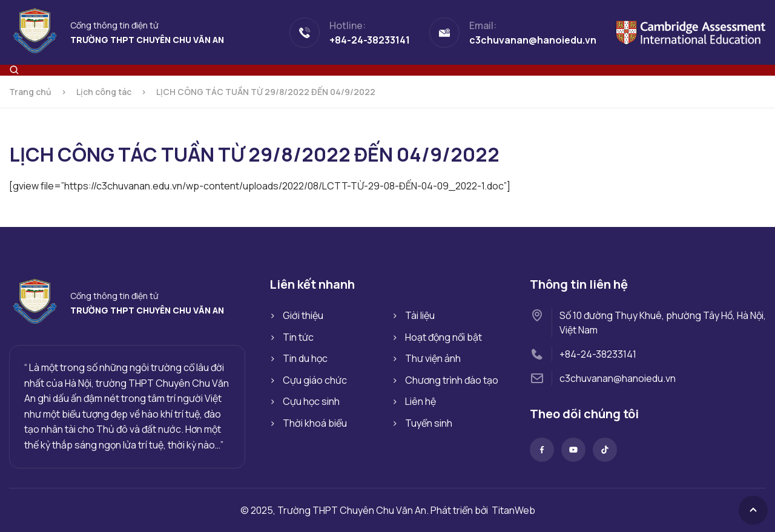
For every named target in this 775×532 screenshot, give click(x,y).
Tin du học (305, 358)
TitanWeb (513, 510)
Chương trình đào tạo (452, 380)
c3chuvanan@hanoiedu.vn (618, 378)
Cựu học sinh (311, 401)
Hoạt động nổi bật (444, 337)
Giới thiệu (303, 315)
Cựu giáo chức (315, 380)
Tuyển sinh (429, 423)
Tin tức (298, 337)
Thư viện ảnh (433, 358)
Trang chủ (30, 92)
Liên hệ (420, 401)
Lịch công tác (104, 92)
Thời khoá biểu (315, 423)
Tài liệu (420, 315)
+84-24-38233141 (598, 354)
